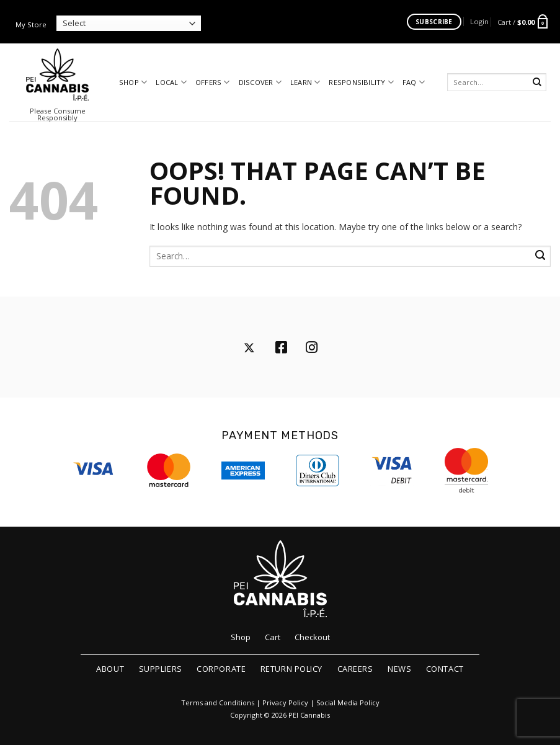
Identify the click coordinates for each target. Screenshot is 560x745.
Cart (273, 637)
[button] (479, 21)
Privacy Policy (285, 703)
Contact (445, 669)
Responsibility (361, 82)
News (399, 669)
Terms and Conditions (218, 703)
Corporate (221, 669)
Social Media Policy (348, 703)
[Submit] (537, 82)
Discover (260, 82)
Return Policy (291, 669)
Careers (355, 669)
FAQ (414, 82)
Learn (305, 82)
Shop (133, 82)
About (110, 669)
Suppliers (161, 669)
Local (171, 82)
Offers (213, 82)
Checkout (312, 637)
